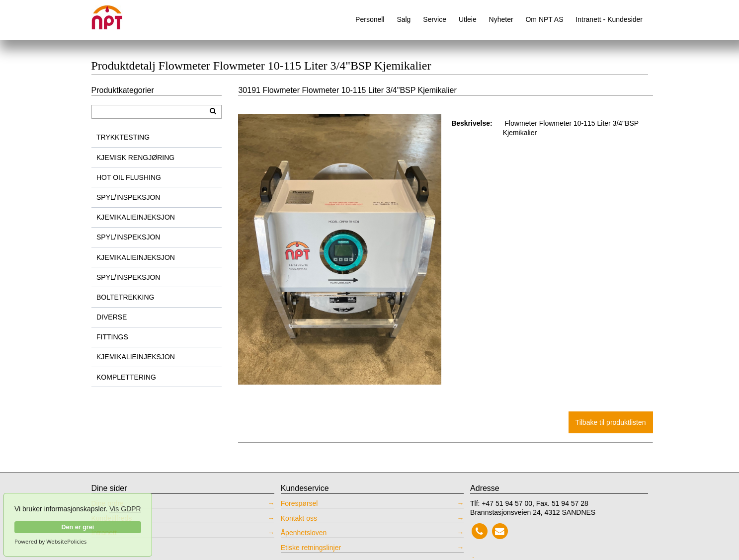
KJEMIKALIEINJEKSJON (136, 217)
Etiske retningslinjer (311, 548)
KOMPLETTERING (126, 377)
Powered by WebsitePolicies (50, 542)
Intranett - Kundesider (609, 19)
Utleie (468, 19)
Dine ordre (108, 503)
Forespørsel (299, 503)
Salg (404, 19)
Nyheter (501, 19)
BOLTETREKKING (125, 297)
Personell (370, 19)
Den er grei (78, 527)
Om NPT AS (544, 19)
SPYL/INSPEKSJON (128, 197)
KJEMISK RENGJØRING (135, 158)
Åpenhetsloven (304, 533)
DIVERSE (112, 317)
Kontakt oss (299, 518)
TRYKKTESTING (123, 137)
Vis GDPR (125, 509)
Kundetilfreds (112, 518)
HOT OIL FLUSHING (129, 177)
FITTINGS (112, 337)
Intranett (104, 533)
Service (435, 19)
